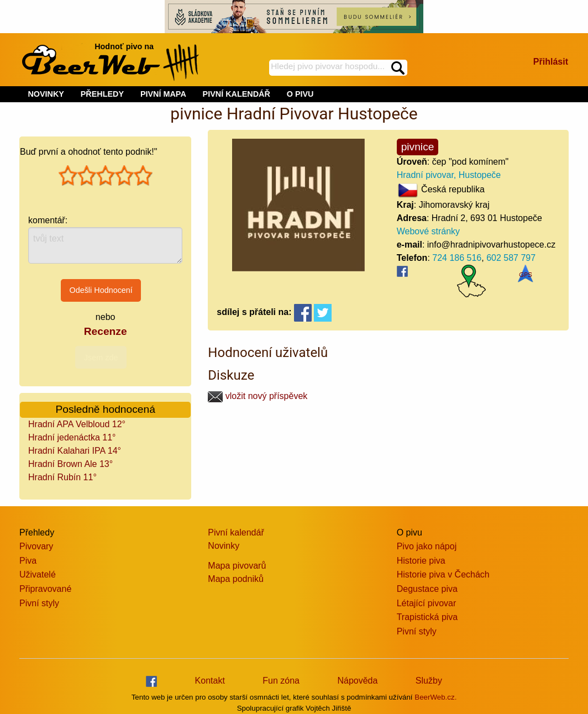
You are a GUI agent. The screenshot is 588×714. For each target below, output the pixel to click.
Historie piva (421, 561)
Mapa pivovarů (237, 566)
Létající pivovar (427, 603)
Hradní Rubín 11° (62, 477)
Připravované (45, 589)
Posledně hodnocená (106, 409)
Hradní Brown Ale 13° (70, 464)
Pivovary (36, 546)
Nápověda (357, 681)
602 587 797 (511, 258)
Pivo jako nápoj (427, 546)
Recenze (106, 331)
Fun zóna (281, 681)
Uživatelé (38, 574)
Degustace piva (427, 589)
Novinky (224, 546)
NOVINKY (46, 94)
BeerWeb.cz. (435, 697)
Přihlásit (551, 62)
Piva (28, 561)
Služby (429, 681)
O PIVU (300, 94)
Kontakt (210, 681)
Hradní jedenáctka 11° (72, 437)
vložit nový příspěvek (258, 396)
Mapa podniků (236, 579)
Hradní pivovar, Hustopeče (449, 175)
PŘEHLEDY (102, 94)
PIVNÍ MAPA (163, 94)
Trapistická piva (427, 617)
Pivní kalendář (236, 532)
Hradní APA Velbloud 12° (77, 424)
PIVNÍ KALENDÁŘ (237, 94)
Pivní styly (39, 603)
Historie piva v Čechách (443, 574)
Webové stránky (428, 231)
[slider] (106, 176)
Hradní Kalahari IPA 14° (75, 451)
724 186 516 (457, 258)
